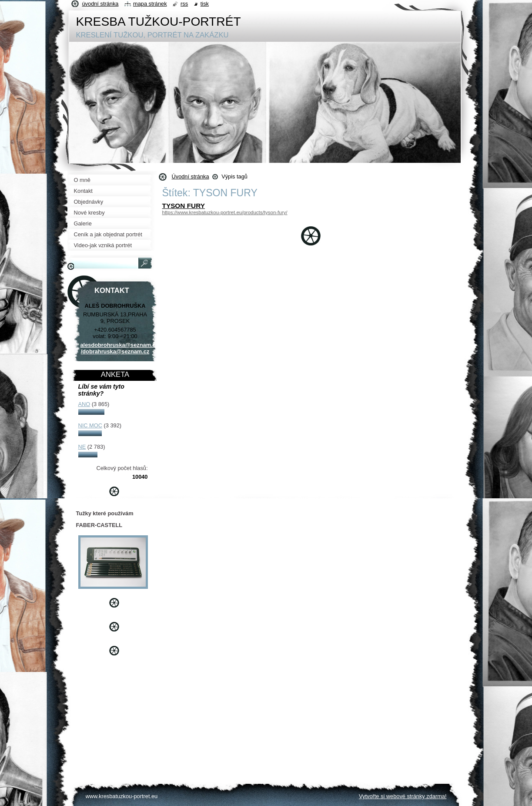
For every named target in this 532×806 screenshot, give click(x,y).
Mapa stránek (150, 4)
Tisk (205, 4)
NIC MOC (90, 425)
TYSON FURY (184, 206)
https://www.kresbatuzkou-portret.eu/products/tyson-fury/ (225, 212)
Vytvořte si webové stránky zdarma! (403, 796)
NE (82, 447)
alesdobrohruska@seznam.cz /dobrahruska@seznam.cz (120, 348)
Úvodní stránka (191, 176)
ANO (84, 404)
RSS (184, 4)
